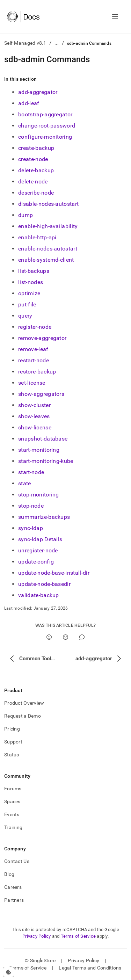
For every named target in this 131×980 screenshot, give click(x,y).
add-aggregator (38, 92)
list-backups (34, 271)
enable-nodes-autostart (48, 249)
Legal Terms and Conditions (90, 968)
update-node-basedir (44, 584)
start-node (31, 472)
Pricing (12, 729)
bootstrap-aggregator (45, 114)
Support (13, 742)
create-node (33, 159)
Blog (9, 874)
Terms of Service (78, 936)
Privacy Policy (37, 936)
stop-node (31, 506)
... (57, 43)
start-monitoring (39, 450)
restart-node (34, 360)
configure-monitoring (45, 137)
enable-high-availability (48, 226)
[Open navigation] (115, 17)
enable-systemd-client (46, 260)
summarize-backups (44, 517)
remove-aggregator (42, 338)
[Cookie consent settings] (9, 972)
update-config (36, 562)
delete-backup (36, 170)
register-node (35, 327)
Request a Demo (23, 716)
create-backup (36, 148)
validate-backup (39, 595)
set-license (32, 383)
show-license (35, 427)
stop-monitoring (39, 495)
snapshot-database (43, 439)
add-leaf (29, 103)
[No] (65, 637)
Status (12, 755)
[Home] (23, 17)
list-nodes (31, 282)
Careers (13, 887)
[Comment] (82, 637)
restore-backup (37, 372)
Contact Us (17, 861)
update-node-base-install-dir (54, 573)
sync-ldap (31, 528)
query (25, 316)
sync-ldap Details (40, 539)
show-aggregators (41, 394)
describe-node (36, 193)
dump (26, 215)
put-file (27, 304)
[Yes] (49, 637)
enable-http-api (37, 237)
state (25, 483)
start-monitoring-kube (46, 461)
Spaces (12, 801)
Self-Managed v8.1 (25, 43)
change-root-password (47, 126)
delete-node (33, 182)
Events (12, 814)
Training (13, 827)
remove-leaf (33, 349)
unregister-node (38, 550)
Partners (14, 900)
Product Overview (24, 703)
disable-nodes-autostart (48, 204)
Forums (13, 789)
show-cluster (34, 405)
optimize (29, 293)
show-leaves (34, 416)
